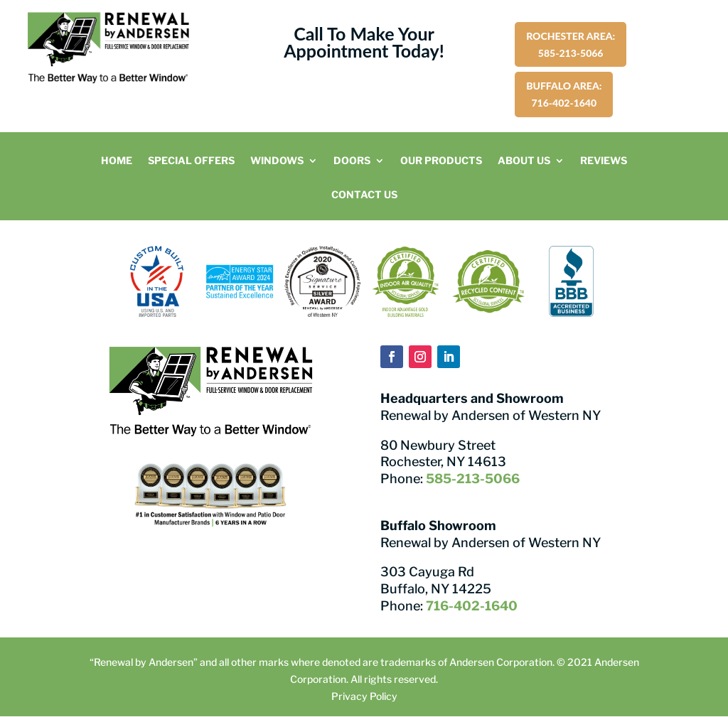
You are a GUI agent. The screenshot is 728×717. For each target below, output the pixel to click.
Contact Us (364, 195)
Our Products (441, 161)
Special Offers (191, 161)
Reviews (604, 161)
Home (117, 161)
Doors (352, 161)
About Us (524, 161)
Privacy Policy (364, 696)
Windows (277, 161)
